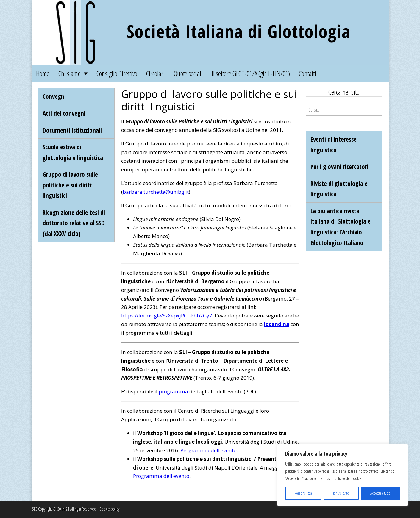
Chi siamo (70, 73)
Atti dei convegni (64, 113)
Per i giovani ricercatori (339, 166)
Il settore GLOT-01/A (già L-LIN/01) (251, 73)
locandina (277, 324)
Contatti (307, 73)
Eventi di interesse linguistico (334, 144)
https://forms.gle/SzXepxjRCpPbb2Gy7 (167, 316)
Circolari (156, 73)
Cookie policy (110, 509)
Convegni (54, 96)
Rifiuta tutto (341, 493)
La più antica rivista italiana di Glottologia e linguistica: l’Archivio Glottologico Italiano (341, 227)
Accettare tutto (380, 493)
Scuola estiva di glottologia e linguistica (73, 152)
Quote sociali (188, 73)
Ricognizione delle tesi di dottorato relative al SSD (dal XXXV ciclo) (74, 223)
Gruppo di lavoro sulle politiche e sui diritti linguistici (70, 185)
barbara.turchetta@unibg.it (156, 192)
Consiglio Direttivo (117, 73)
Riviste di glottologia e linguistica (339, 189)
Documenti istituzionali (72, 130)
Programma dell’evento (209, 450)
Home (43, 73)
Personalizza (303, 493)
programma (173, 391)
